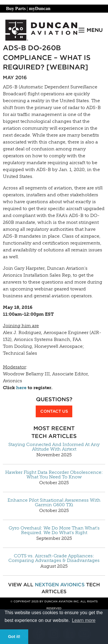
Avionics (72, 585)
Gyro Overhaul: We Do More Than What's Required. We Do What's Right (54, 530)
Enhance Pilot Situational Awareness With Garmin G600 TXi (54, 503)
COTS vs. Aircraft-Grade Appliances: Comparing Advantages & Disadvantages (54, 558)
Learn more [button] (84, 620)
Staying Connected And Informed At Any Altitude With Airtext (54, 447)
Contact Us (54, 411)
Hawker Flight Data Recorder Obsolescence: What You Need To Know (54, 475)
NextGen (47, 585)
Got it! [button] (14, 637)
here (21, 388)
